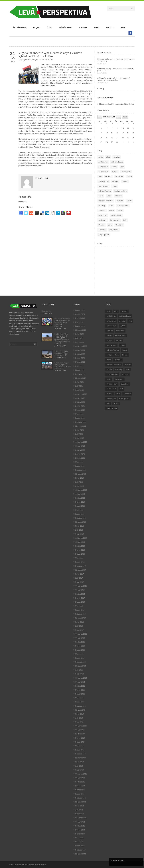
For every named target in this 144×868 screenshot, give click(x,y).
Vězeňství (119, 225)
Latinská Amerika (105, 191)
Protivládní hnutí (123, 206)
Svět (125, 220)
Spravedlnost (115, 220)
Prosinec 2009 (81, 850)
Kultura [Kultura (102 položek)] (123, 345)
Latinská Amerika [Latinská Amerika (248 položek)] (113, 350)
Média (109, 196)
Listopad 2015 (81, 666)
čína (100, 176)
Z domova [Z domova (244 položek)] (127, 394)
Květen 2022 (80, 354)
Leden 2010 (80, 846)
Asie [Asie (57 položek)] (130, 321)
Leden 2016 (80, 658)
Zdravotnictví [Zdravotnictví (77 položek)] (111, 399)
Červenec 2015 (81, 678)
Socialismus (103, 215)
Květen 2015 (80, 686)
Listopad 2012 (81, 802)
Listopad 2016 (81, 618)
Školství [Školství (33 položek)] (116, 403)
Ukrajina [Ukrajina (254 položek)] (109, 394)
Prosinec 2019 (81, 470)
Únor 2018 (79, 558)
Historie (125, 181)
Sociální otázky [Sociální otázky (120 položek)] (112, 384)
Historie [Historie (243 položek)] (119, 340)
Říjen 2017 (80, 574)
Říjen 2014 (80, 714)
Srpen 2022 (80, 342)
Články (50, 28)
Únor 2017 (79, 606)
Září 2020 (79, 434)
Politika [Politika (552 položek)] (109, 370)
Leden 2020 (80, 466)
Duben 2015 (80, 690)
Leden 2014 (80, 750)
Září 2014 (79, 718)
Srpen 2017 (80, 582)
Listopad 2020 (81, 426)
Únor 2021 (79, 414)
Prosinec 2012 (81, 798)
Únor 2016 (79, 654)
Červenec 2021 (81, 394)
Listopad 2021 (81, 378)
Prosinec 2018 (81, 518)
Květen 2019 (80, 498)
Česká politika (126, 172)
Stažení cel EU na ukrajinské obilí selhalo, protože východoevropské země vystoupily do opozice (62, 339)
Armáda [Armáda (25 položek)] (122, 321)
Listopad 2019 (81, 474)
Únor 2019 (79, 510)
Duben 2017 (80, 598)
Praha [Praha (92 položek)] (128, 370)
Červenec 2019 (81, 490)
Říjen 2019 (80, 478)
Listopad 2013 (81, 758)
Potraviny (102, 206)
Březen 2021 (80, 410)
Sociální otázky (116, 215)
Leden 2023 (80, 326)
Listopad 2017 (81, 570)
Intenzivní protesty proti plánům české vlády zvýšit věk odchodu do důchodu (62, 322)
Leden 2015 (80, 702)
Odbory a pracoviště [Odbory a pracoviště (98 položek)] (114, 365)
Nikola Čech (49, 60)
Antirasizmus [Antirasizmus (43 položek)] (111, 321)
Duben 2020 (80, 454)
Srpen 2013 (80, 770)
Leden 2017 (80, 610)
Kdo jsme (37, 28)
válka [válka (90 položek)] (118, 394)
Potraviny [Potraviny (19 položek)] (119, 370)
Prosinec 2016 (81, 614)
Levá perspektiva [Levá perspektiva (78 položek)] (113, 355)
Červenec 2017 (81, 586)
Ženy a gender (104, 235)
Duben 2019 (80, 502)
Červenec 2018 (81, 538)
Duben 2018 (80, 550)
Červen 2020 (80, 446)
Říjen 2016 (80, 622)
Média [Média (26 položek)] (109, 360)
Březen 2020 (80, 458)
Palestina (120, 201)
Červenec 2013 (81, 774)
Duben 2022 (80, 358)
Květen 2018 (80, 546)
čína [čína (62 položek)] (108, 403)
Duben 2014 (80, 738)
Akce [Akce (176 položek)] (116, 311)
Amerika (117, 157)
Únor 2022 (79, 366)
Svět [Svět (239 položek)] (121, 389)
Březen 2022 (80, 362)
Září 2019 (79, 482)
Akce (108, 157)
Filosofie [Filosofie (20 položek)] (110, 340)
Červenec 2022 (81, 346)
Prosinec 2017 (81, 566)
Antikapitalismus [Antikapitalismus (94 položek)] (125, 316)
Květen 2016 (80, 642)
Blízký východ (103, 172)
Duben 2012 (80, 830)
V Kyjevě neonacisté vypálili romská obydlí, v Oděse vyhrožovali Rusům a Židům (50, 55)
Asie (122, 167)
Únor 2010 (79, 842)
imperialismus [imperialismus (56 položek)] (111, 345)
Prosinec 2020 (81, 422)
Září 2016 (79, 626)
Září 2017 (79, 578)
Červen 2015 (80, 682)
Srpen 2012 (80, 814)
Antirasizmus (103, 167)
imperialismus (103, 186)
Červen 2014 (80, 730)
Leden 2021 (80, 418)
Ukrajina (35, 60)
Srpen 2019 (80, 486)
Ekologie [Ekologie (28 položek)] (110, 331)
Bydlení (115, 172)
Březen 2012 (80, 834)
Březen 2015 (80, 694)
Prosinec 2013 (81, 754)
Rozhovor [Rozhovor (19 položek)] (125, 374)
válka (110, 225)
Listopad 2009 (81, 854)
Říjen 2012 (80, 806)
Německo (118, 196)
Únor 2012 (79, 838)
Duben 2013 (80, 786)
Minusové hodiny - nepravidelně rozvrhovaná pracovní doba (116, 70)
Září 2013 (79, 766)
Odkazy (97, 28)
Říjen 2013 (80, 762)
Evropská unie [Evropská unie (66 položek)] (120, 336)
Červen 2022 (80, 350)
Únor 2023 (79, 322)
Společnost (27, 60)
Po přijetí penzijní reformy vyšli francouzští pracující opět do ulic (63, 365)
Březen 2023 (80, 318)
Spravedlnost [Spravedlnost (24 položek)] (111, 389)
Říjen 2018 (80, 526)
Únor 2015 (79, 698)
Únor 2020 (79, 462)
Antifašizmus (103, 162)
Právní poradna (66, 28)
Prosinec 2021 (81, 374)
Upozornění (46, 311)
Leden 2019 (80, 514)
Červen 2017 (80, 590)
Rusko (111, 211)
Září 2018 (79, 530)
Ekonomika (119, 176)
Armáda (114, 167)
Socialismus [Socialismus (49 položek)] (119, 379)
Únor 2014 (79, 746)
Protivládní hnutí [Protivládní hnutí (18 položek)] (112, 374)
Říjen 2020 (80, 430)
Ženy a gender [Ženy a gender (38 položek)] (112, 408)
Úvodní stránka (20, 28)
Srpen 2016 (80, 630)
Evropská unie (104, 181)
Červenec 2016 (81, 634)
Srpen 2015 (80, 674)
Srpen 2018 (80, 534)
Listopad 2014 (81, 710)
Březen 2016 (80, 650)
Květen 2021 (80, 402)
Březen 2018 (80, 554)
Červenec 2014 (81, 726)
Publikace (83, 28)
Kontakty (110, 28)
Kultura (115, 186)
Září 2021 (79, 386)
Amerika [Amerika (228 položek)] (125, 311)
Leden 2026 (80, 310)
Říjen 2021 (80, 382)
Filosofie (115, 181)
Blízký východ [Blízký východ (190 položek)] (111, 326)
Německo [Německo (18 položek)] (118, 360)
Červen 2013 (80, 778)
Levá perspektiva (120, 191)
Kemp (123, 28)
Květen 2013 (80, 782)
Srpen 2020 (80, 438)
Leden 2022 (80, 370)
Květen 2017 (80, 594)
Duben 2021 (80, 406)
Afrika (101, 157)
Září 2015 (79, 670)
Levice (101, 196)
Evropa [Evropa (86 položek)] (109, 336)
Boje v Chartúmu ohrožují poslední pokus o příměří (61, 353)
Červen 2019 (80, 494)
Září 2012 (79, 810)
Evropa (129, 176)
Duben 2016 (80, 646)
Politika (129, 201)
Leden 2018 (80, 562)
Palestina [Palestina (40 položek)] (128, 365)
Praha (111, 206)
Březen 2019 (80, 506)
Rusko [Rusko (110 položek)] (109, 379)
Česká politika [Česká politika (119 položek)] (124, 399)
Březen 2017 (80, 602)
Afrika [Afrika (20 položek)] (109, 311)
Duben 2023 (80, 314)
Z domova (102, 230)
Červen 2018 (80, 542)
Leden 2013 (80, 794)
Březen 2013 (80, 790)
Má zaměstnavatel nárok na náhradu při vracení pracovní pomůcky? (114, 79)
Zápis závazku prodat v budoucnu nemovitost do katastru (116, 60)
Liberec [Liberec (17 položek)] (125, 355)
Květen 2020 (80, 450)
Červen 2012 (80, 822)
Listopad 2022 (81, 330)
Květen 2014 (80, 734)
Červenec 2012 (81, 818)
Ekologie (108, 176)
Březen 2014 (80, 742)
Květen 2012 (80, 826)
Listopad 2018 (81, 522)
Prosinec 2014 (81, 706)
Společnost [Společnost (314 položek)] (125, 384)
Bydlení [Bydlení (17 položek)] (123, 326)
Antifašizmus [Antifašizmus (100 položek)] (111, 316)
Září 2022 (79, 338)
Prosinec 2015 (81, 662)
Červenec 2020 (81, 442)
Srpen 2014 (80, 722)
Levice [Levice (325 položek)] (125, 350)
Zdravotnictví (114, 230)
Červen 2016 (80, 638)
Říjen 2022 (80, 334)
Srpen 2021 (80, 390)
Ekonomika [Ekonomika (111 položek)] (120, 331)
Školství (120, 211)
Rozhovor (102, 211)
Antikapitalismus (117, 162)
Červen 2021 (80, 398)
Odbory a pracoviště (106, 201)
